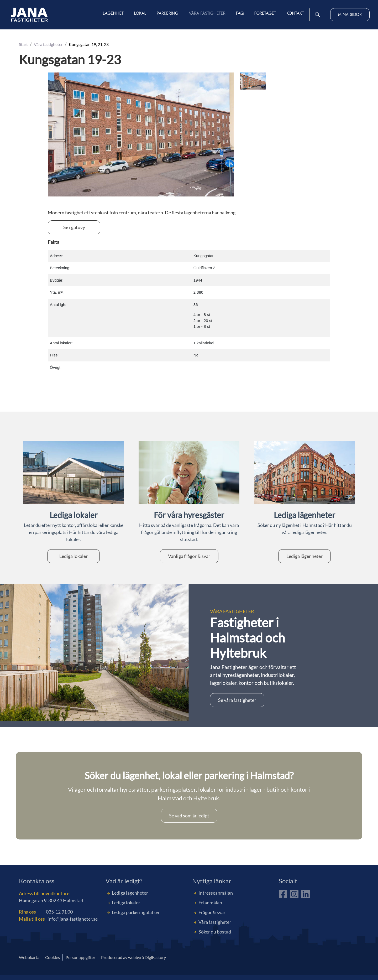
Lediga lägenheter (304, 556)
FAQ (240, 14)
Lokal (140, 14)
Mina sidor (350, 15)
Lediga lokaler (73, 556)
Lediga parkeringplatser (136, 912)
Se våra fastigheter (237, 700)
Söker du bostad (215, 932)
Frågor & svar (212, 912)
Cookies (52, 957)
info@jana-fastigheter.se (73, 919)
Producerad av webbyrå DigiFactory (133, 957)
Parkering (168, 14)
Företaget (265, 14)
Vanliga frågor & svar (189, 556)
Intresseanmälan (216, 893)
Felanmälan (210, 903)
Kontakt (295, 14)
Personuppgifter (80, 957)
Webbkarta (29, 957)
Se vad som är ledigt (189, 816)
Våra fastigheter (207, 14)
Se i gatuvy (74, 227)
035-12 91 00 (59, 912)
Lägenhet (113, 14)
